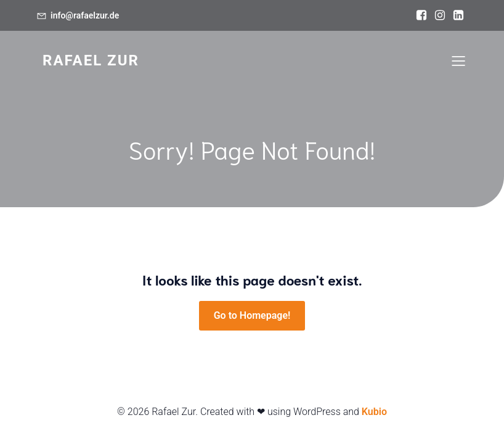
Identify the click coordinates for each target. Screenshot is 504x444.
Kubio (374, 412)
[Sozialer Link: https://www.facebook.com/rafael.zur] (421, 15)
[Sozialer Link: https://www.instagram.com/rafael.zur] (440, 15)
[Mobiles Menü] (458, 60)
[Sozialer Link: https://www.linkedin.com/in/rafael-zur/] (458, 15)
